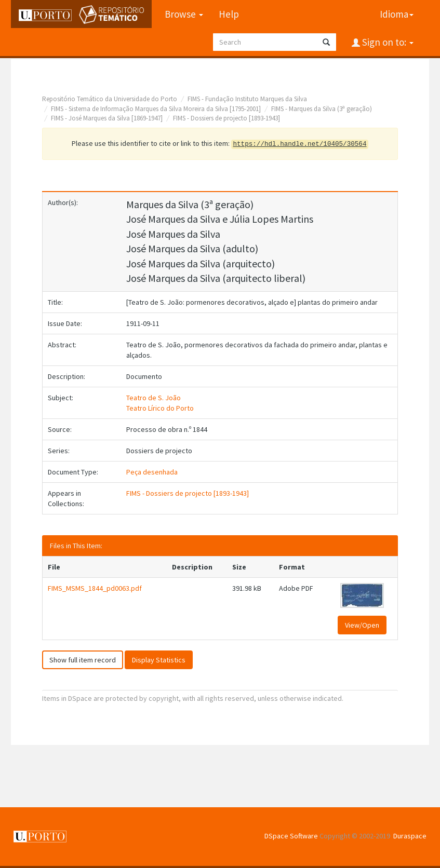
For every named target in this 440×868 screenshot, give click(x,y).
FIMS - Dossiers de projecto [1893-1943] (226, 118)
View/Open (362, 625)
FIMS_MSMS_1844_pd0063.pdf (95, 588)
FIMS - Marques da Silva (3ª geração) (322, 109)
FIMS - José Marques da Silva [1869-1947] (107, 118)
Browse (184, 14)
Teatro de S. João (154, 398)
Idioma (397, 14)
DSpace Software (291, 836)
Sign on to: (387, 42)
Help (229, 14)
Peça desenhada (152, 472)
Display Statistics (159, 660)
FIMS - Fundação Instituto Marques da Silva (247, 99)
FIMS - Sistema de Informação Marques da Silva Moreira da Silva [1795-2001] (156, 109)
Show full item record (83, 660)
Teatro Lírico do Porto (160, 408)
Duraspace (410, 836)
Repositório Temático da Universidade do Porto (110, 99)
